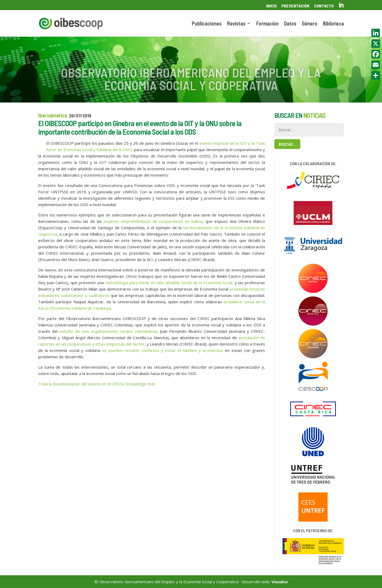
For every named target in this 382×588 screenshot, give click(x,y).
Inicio (271, 6)
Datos (290, 24)
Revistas (236, 24)
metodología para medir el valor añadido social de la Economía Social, (169, 283)
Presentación (295, 6)
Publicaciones (207, 24)
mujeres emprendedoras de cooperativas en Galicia (153, 221)
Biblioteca (333, 24)
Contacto (324, 6)
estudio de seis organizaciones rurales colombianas (108, 331)
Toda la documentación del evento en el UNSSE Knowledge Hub (97, 384)
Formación (267, 24)
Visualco (280, 582)
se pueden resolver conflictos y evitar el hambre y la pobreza (162, 350)
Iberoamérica (53, 115)
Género (310, 24)
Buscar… (287, 144)
